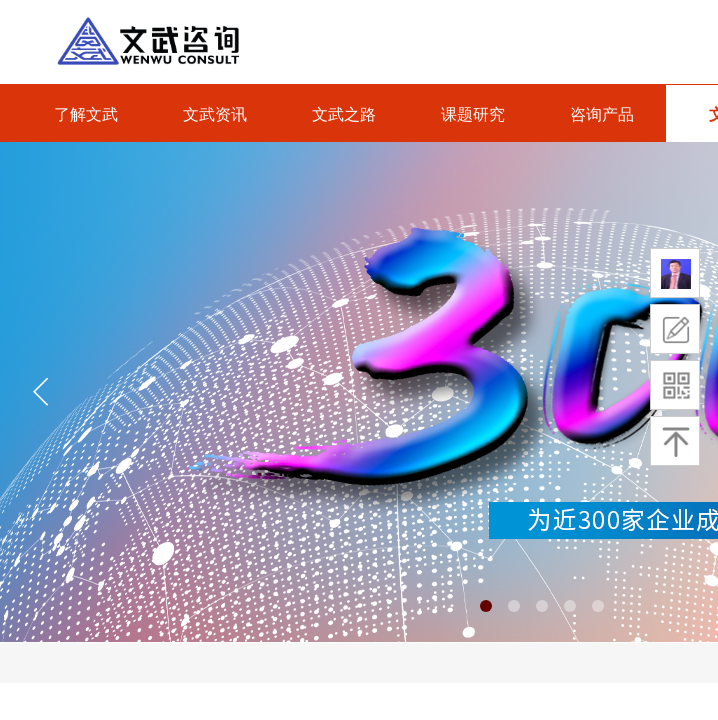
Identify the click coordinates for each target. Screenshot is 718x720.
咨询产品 (602, 114)
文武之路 (344, 114)
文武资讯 (215, 114)
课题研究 (473, 114)
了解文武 (86, 114)
